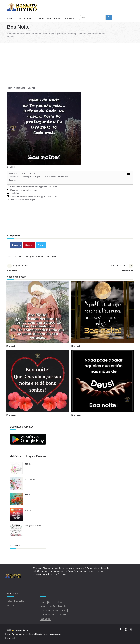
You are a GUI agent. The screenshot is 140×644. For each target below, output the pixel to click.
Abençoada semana (33, 526)
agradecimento (48, 615)
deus (43, 602)
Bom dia (28, 464)
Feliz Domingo (30, 479)
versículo (62, 615)
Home (10, 18)
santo (43, 606)
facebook (16, 245)
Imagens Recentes (36, 456)
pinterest (29, 245)
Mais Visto (15, 456)
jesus (51, 602)
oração (52, 606)
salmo (59, 602)
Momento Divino (50, 187)
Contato (10, 605)
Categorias (26, 18)
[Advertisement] (70, 63)
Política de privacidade (17, 601)
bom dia (62, 606)
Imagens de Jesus (49, 18)
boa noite (45, 611)
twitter (41, 245)
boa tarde (45, 619)
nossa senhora (60, 611)
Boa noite (11, 346)
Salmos (70, 18)
